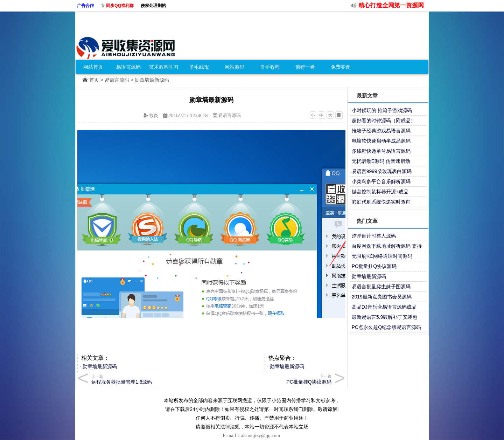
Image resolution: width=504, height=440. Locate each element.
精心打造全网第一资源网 (391, 5)
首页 (94, 80)
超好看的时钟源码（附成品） (384, 121)
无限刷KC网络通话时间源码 (382, 256)
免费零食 (341, 67)
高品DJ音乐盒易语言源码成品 (384, 307)
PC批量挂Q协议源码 (374, 266)
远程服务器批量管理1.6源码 (150, 379)
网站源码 (234, 67)
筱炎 (154, 115)
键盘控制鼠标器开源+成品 (380, 192)
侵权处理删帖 (153, 6)
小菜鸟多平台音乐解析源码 (381, 181)
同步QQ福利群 (120, 6)
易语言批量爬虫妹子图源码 (381, 287)
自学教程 (270, 67)
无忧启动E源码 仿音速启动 (381, 161)
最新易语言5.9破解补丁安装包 (384, 317)
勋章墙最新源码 (100, 366)
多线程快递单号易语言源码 (381, 151)
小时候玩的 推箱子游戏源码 (382, 110)
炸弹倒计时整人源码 (374, 236)
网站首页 (93, 67)
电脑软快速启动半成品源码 (381, 141)
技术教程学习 (164, 67)
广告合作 (85, 6)
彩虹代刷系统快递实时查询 (381, 202)
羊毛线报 (199, 67)
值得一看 (305, 67)
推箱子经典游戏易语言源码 (381, 131)
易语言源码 (128, 67)
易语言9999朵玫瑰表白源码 (382, 171)
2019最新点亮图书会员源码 (382, 297)
